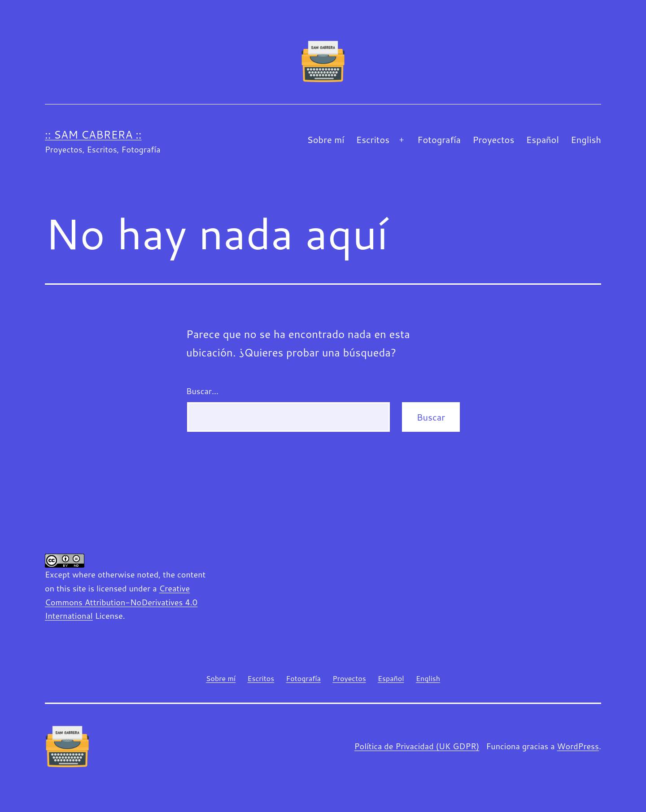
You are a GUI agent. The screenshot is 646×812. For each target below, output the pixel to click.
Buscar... (202, 391)
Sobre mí (325, 139)
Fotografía (439, 139)
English (586, 139)
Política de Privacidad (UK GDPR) (417, 746)
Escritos (373, 139)
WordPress (578, 746)
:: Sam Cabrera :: (93, 135)
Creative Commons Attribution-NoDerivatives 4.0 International (121, 602)
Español (543, 139)
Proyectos (493, 139)
